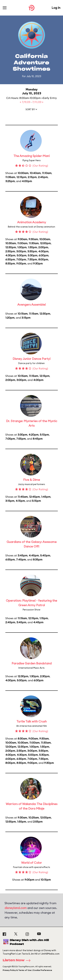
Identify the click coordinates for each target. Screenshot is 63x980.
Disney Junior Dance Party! (32, 359)
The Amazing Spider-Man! (32, 156)
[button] (32, 110)
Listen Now (18, 960)
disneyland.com (16, 908)
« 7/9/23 (25, 102)
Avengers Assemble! (32, 305)
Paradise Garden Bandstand (32, 663)
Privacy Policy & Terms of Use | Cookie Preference (27, 970)
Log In (56, 8)
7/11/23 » (38, 102)
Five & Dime (32, 480)
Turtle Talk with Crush (32, 721)
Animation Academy (32, 222)
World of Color (32, 863)
